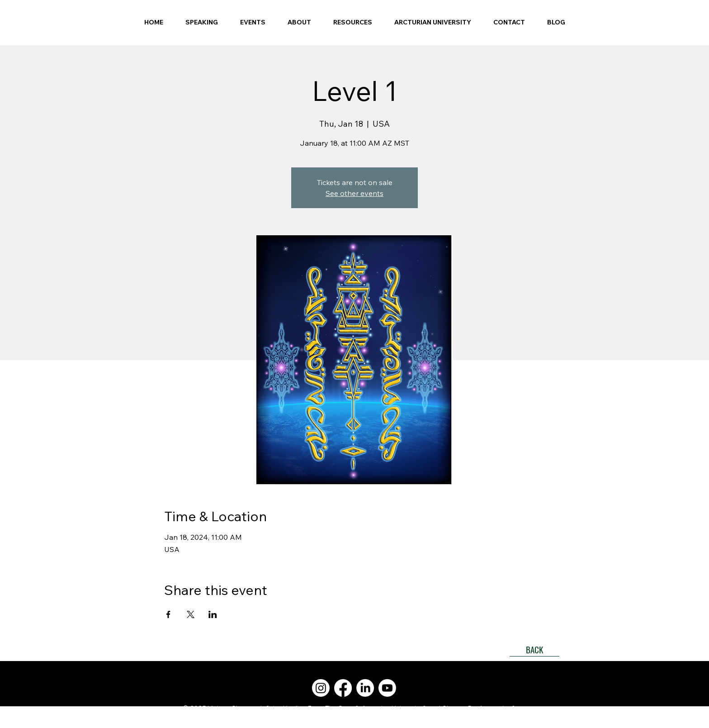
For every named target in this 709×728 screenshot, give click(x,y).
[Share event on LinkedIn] (213, 614)
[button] (299, 22)
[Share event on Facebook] (168, 614)
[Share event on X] (191, 614)
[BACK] (534, 650)
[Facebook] (343, 688)
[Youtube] (387, 688)
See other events (354, 193)
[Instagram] (321, 688)
